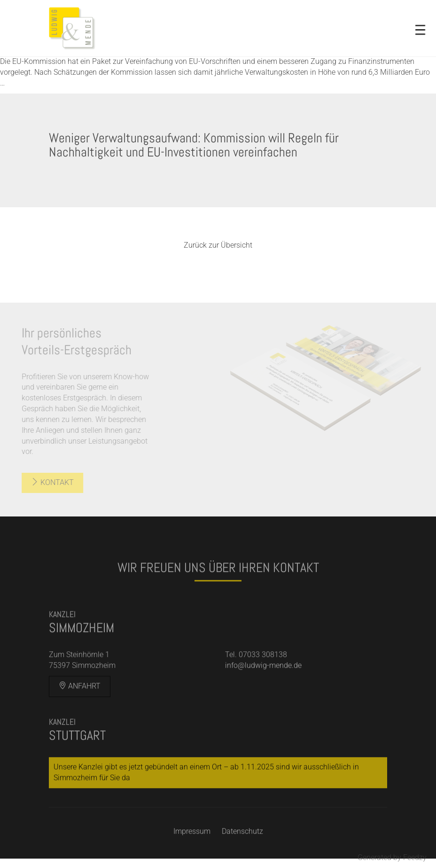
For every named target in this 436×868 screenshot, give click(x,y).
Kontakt (44, 482)
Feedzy (415, 857)
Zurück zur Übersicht (218, 245)
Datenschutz (242, 841)
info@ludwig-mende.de (263, 676)
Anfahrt (80, 696)
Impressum (192, 841)
